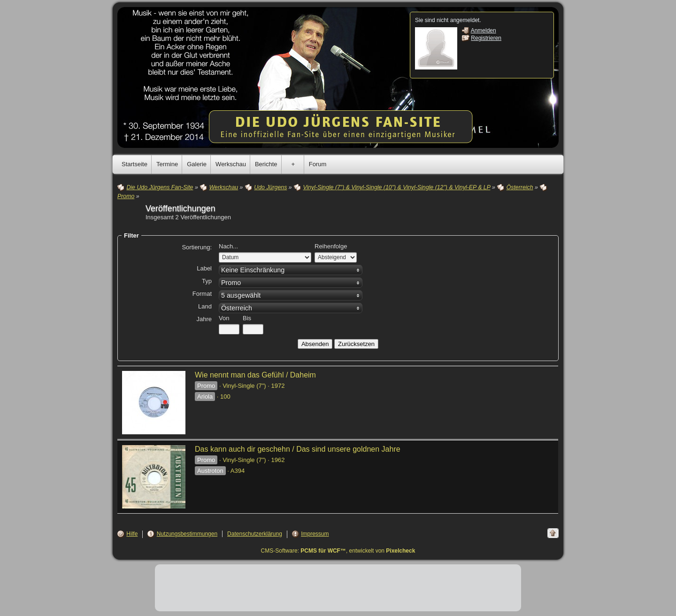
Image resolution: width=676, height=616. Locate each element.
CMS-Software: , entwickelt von (338, 551)
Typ (207, 281)
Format (202, 294)
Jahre (204, 319)
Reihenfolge (331, 246)
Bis (247, 318)
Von (224, 318)
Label (204, 268)
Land (205, 306)
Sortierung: (197, 247)
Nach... (228, 246)
